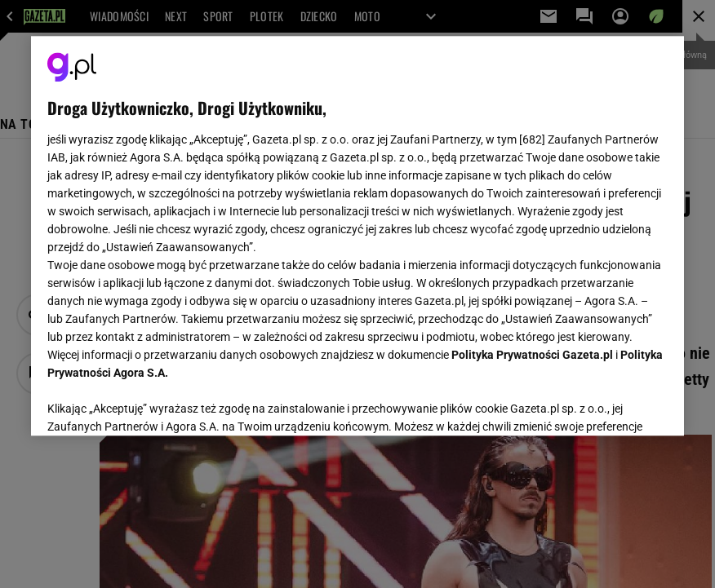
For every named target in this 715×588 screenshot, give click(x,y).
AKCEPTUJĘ (613, 404)
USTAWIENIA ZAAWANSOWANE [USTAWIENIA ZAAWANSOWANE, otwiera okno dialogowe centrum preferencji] (154, 403)
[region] (357, 236)
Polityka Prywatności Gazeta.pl (532, 355)
